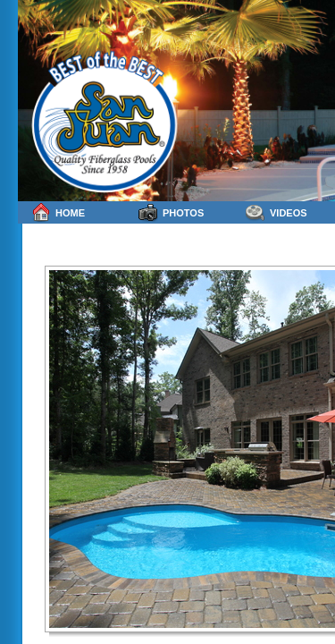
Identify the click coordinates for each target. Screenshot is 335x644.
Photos (171, 212)
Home (58, 212)
